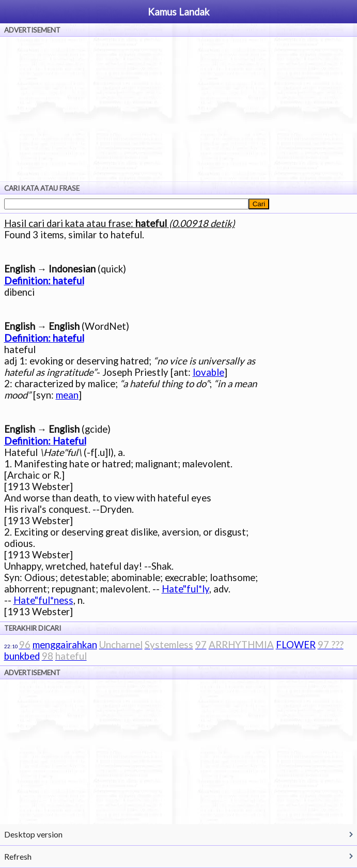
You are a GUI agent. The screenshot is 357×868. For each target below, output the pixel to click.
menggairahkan (65, 645)
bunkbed (22, 656)
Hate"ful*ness (43, 600)
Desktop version (33, 834)
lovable (208, 372)
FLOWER (296, 645)
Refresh (18, 856)
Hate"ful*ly (185, 589)
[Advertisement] (178, 109)
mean (67, 395)
